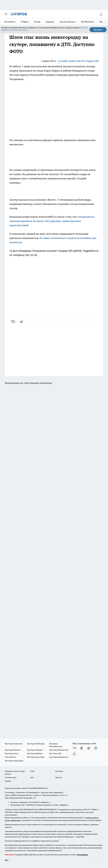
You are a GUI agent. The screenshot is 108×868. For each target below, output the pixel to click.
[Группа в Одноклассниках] (82, 748)
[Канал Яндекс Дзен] (96, 748)
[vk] (13, 322)
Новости (59, 777)
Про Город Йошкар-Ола (59, 750)
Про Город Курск (12, 753)
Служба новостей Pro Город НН (78, 61)
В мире (37, 22)
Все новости (10, 22)
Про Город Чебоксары (36, 744)
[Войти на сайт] (101, 14)
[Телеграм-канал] (89, 748)
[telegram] (22, 322)
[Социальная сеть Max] (74, 754)
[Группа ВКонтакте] (74, 748)
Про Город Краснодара (14, 761)
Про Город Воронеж (13, 750)
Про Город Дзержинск (14, 744)
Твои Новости (10, 757)
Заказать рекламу (68, 22)
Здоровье (50, 22)
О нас (32, 771)
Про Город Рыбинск (35, 753)
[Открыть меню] (6, 14)
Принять (98, 30)
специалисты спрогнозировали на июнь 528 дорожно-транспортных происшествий (52, 221)
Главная (8, 781)
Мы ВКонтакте (88, 22)
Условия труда (11, 777)
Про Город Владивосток (59, 757)
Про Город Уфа (55, 753)
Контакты (59, 771)
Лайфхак (25, 22)
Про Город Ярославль (36, 757)
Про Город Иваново (35, 750)
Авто (32, 777)
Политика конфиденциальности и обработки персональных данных (32, 841)
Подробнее (80, 837)
